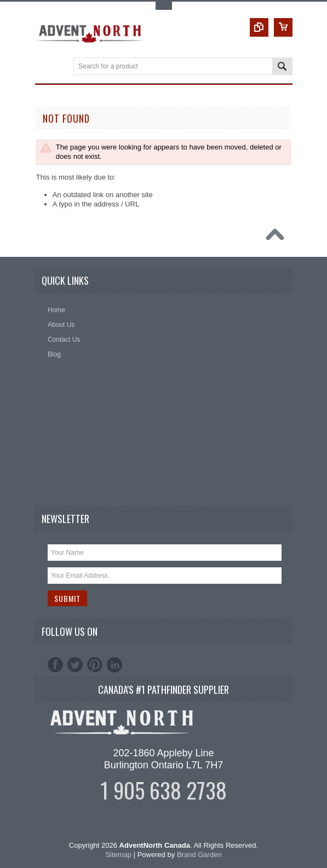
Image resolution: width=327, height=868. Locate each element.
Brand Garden (199, 855)
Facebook (55, 665)
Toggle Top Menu (164, 6)
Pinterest (95, 665)
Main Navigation (45, 67)
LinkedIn (114, 665)
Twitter (75, 665)
